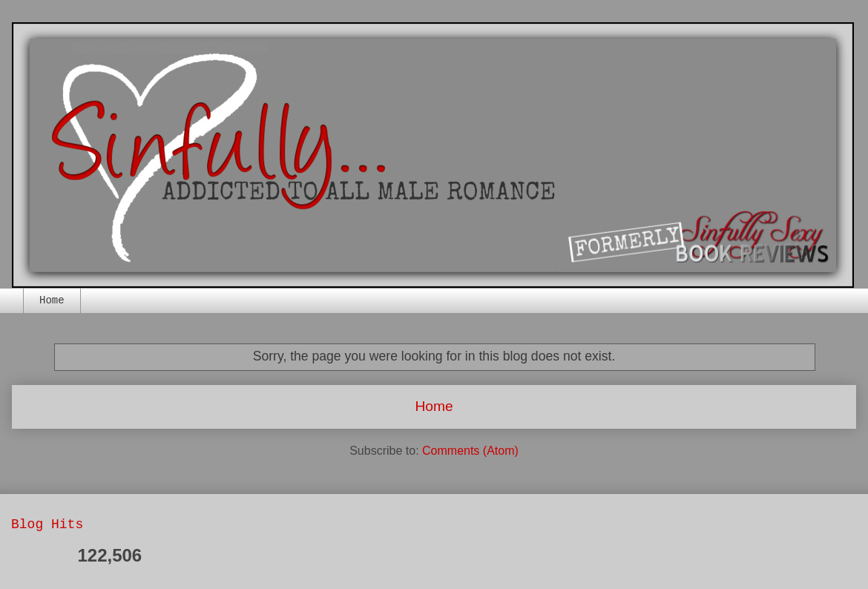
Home (52, 300)
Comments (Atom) (470, 451)
